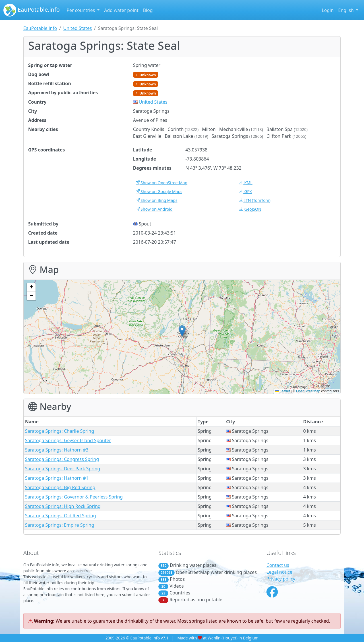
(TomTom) (255, 200)
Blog (148, 10)
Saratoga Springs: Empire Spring (60, 525)
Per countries (81, 10)
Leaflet (283, 391)
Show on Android (154, 209)
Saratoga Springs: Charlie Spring (60, 431)
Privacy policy (281, 579)
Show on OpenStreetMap (162, 183)
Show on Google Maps (159, 191)
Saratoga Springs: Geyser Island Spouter (68, 440)
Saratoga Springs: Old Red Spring (60, 516)
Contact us (278, 565)
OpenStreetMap (308, 391)
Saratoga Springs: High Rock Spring (63, 506)
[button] (182, 331)
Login (328, 10)
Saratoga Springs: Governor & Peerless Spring (74, 497)
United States (77, 28)
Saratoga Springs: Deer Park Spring (63, 469)
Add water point (121, 10)
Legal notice (279, 572)
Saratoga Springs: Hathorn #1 (57, 478)
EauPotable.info (32, 10)
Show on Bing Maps (157, 200)
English (347, 10)
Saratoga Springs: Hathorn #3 (57, 450)
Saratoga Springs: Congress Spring (62, 459)
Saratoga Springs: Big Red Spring (60, 487)
